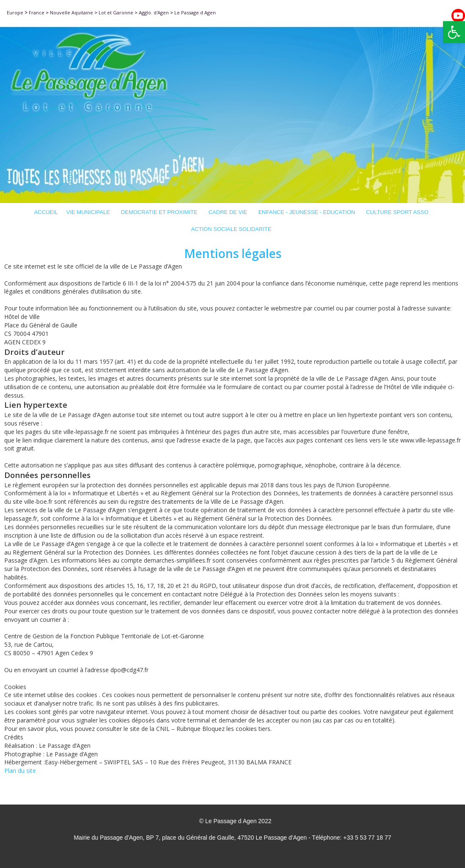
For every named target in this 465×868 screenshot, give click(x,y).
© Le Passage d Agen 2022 (235, 821)
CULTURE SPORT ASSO (398, 212)
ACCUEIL (46, 212)
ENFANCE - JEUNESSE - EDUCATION (308, 212)
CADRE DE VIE (229, 212)
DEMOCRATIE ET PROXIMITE (161, 212)
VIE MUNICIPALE (89, 212)
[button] (454, 32)
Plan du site (20, 770)
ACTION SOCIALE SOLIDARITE (233, 229)
